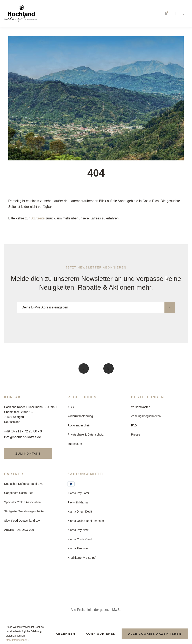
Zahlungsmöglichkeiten (146, 416)
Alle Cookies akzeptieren (155, 634)
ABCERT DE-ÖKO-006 (19, 530)
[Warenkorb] (184, 13)
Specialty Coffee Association (22, 502)
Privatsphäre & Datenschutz (86, 435)
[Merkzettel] (166, 13)
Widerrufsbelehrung (80, 416)
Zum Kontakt (28, 454)
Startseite (38, 218)
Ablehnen (66, 634)
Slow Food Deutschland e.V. (22, 521)
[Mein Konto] (175, 13)
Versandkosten (141, 407)
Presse (136, 435)
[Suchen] (158, 13)
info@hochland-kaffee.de (23, 437)
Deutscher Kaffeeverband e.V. (23, 484)
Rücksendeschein (79, 425)
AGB (71, 407)
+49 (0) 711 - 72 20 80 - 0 (23, 431)
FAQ (134, 425)
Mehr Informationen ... (18, 640)
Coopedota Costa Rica (19, 493)
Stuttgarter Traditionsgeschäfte (24, 511)
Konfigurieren (101, 634)
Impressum (75, 444)
